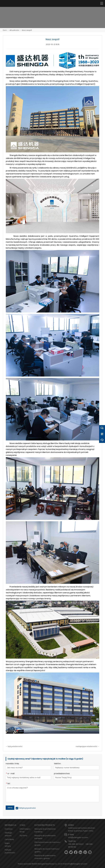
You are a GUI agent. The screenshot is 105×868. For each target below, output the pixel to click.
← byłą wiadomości (14, 746)
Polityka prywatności (27, 808)
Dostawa (9, 829)
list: (8, 784)
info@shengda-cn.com (78, 837)
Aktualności (14, 30)
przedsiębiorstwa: (62, 774)
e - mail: (10, 774)
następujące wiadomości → (87, 746)
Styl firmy (23, 836)
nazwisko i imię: (12, 764)
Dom (5, 30)
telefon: (57, 764)
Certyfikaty (9, 839)
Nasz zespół (27, 30)
